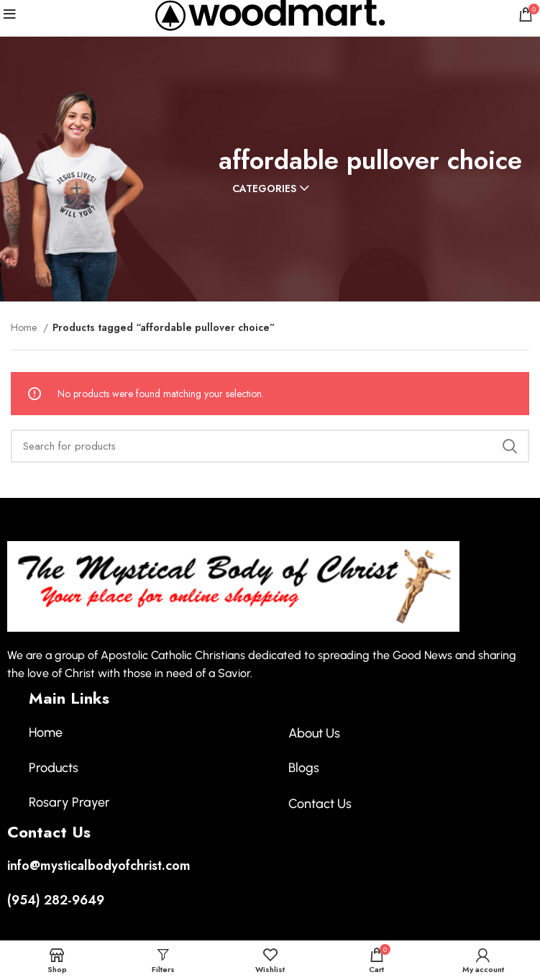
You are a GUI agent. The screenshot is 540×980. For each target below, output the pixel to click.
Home (25, 327)
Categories (264, 189)
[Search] (270, 446)
